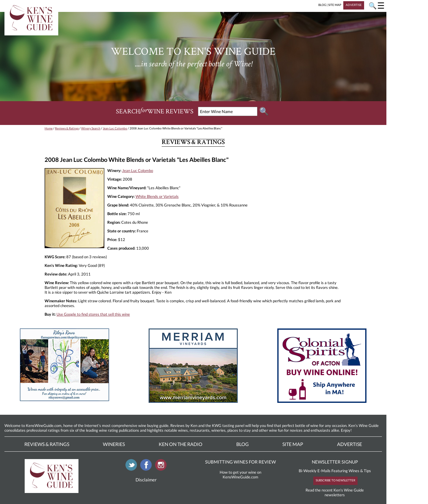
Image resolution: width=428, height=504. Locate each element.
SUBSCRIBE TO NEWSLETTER (335, 480)
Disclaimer (146, 480)
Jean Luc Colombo (115, 128)
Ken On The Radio (181, 444)
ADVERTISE (354, 5)
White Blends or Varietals (157, 196)
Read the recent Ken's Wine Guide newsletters (335, 492)
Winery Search (91, 128)
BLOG (322, 5)
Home (49, 128)
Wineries (114, 444)
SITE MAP (335, 5)
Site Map (293, 444)
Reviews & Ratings (67, 128)
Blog (243, 444)
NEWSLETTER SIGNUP (335, 462)
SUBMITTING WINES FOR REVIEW (240, 462)
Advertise (350, 444)
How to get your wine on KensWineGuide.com (240, 475)
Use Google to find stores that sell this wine (93, 314)
